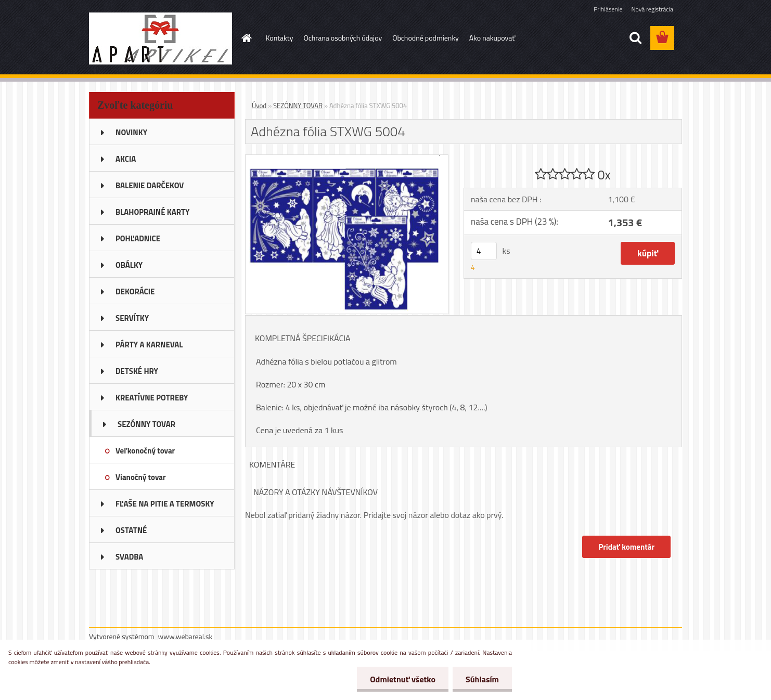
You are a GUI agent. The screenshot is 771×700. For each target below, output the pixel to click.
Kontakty (280, 38)
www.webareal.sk (185, 636)
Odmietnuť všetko (403, 679)
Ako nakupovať (492, 38)
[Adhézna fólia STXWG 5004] (347, 159)
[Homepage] (246, 38)
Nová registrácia (652, 9)
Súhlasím (482, 679)
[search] (635, 38)
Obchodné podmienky (426, 38)
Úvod (259, 106)
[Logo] (160, 38)
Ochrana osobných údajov (343, 38)
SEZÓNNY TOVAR (298, 106)
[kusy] (484, 251)
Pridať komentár (626, 547)
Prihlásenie (608, 9)
